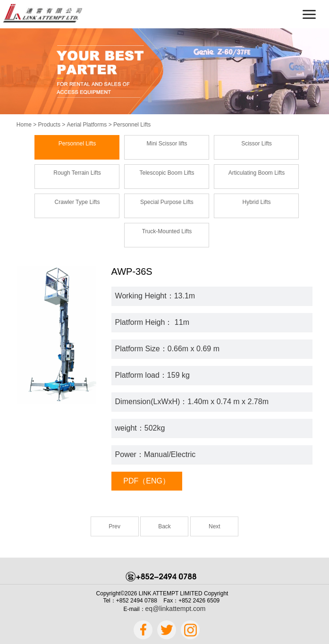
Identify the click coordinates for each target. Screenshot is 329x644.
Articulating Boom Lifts (257, 173)
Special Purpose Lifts (167, 202)
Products (49, 125)
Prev (114, 526)
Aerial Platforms (87, 125)
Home (24, 125)
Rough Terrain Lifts (77, 173)
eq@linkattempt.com (176, 609)
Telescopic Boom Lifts (167, 173)
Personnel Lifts (132, 125)
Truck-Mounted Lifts (167, 231)
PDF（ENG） (147, 481)
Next (215, 526)
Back (164, 526)
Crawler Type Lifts (77, 202)
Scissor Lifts (257, 144)
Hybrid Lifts (256, 202)
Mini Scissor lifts (167, 144)
